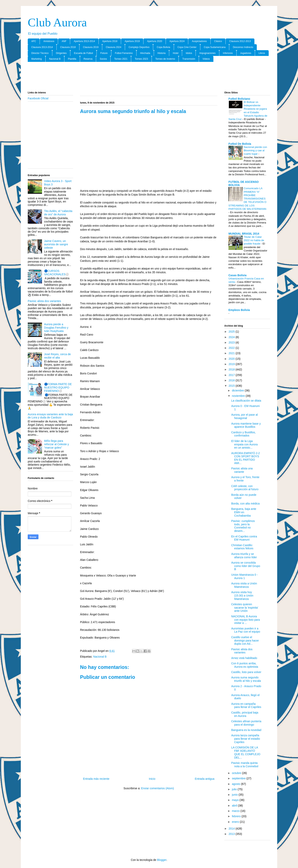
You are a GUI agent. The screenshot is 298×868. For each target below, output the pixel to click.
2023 (232, 342)
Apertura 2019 (132, 41)
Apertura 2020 (155, 41)
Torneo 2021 (121, 59)
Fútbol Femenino (124, 53)
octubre (237, 773)
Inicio (152, 779)
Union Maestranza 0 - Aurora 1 (245, 576)
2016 (232, 380)
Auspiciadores (199, 41)
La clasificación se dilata (246, 401)
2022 (232, 348)
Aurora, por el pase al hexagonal (245, 416)
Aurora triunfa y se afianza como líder (244, 556)
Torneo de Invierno (165, 59)
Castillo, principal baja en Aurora (245, 714)
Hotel (176, 53)
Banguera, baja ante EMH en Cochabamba (244, 512)
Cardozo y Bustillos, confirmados (244, 434)
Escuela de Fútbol (83, 53)
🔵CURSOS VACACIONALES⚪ (57, 273)
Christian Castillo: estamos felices (242, 547)
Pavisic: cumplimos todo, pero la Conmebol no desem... (243, 526)
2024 (232, 337)
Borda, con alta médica (245, 504)
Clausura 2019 (91, 47)
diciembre (238, 390)
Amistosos (49, 41)
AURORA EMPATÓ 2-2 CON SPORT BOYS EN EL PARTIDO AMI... (245, 458)
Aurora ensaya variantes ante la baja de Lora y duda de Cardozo (50, 416)
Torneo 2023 (141, 59)
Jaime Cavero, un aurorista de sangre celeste (56, 244)
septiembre (239, 778)
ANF (64, 41)
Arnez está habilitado (244, 658)
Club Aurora (57, 22)
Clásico (218, 41)
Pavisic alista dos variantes (44, 301)
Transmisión (189, 59)
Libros (262, 53)
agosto (236, 784)
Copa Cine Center (187, 47)
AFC (34, 41)
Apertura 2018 (110, 41)
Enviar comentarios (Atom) (158, 788)
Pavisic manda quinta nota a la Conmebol (245, 765)
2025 (232, 332)
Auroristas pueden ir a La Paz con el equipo (246, 630)
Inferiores (228, 53)
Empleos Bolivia (239, 310)
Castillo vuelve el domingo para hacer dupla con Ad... (245, 641)
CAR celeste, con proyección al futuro (245, 488)
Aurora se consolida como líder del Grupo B (246, 566)
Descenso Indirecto (243, 47)
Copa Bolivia (163, 47)
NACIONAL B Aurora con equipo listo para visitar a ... (245, 620)
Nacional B (55, 59)
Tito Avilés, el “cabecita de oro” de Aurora (58, 213)
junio (235, 795)
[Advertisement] (149, 77)
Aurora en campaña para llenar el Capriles (246, 705)
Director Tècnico (40, 53)
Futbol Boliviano (239, 99)
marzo (236, 811)
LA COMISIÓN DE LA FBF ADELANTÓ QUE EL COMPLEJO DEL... (246, 752)
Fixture (104, 53)
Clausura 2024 (114, 47)
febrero (237, 816)
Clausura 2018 (68, 47)
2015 (232, 386)
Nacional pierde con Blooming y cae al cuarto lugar (255, 151)
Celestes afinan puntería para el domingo (246, 723)
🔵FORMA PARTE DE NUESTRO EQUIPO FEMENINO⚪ (58, 387)
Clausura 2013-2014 (42, 47)
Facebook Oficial (38, 98)
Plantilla (72, 59)
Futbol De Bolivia (240, 144)
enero (236, 822)
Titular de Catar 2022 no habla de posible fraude (254, 240)
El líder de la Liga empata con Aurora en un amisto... (244, 444)
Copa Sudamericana (215, 47)
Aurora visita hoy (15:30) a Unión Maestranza (242, 596)
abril (235, 806)
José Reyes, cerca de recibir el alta (58, 356)
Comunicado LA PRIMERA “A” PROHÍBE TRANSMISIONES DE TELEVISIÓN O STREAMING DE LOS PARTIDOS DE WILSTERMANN (247, 199)
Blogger (162, 860)
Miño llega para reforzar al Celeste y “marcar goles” (57, 444)
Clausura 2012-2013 (240, 41)
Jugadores (246, 53)
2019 (232, 364)
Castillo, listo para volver (246, 672)
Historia (162, 53)
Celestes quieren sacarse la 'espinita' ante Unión (245, 608)
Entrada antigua (205, 779)
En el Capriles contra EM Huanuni (244, 538)
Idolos (189, 53)
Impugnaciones (207, 53)
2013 (232, 834)
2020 (232, 359)
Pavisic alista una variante (242, 470)
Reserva (88, 59)
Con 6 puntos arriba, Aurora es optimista (245, 665)
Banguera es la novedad (246, 730)
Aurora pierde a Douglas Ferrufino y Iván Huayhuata (56, 328)
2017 (232, 375)
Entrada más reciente (96, 779)
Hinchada (145, 53)
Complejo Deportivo (139, 47)
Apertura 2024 (177, 41)
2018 (232, 369)
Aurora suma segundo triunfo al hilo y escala (246, 679)
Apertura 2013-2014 (84, 41)
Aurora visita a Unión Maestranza (244, 585)
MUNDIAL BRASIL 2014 (244, 234)
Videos (206, 59)
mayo (236, 800)
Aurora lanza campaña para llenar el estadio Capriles (246, 739)
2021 (232, 353)
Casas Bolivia (237, 275)
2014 (232, 829)
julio (235, 789)
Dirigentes (61, 53)
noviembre (239, 396)
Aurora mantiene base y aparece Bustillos (246, 425)
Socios (103, 59)
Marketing (37, 59)
